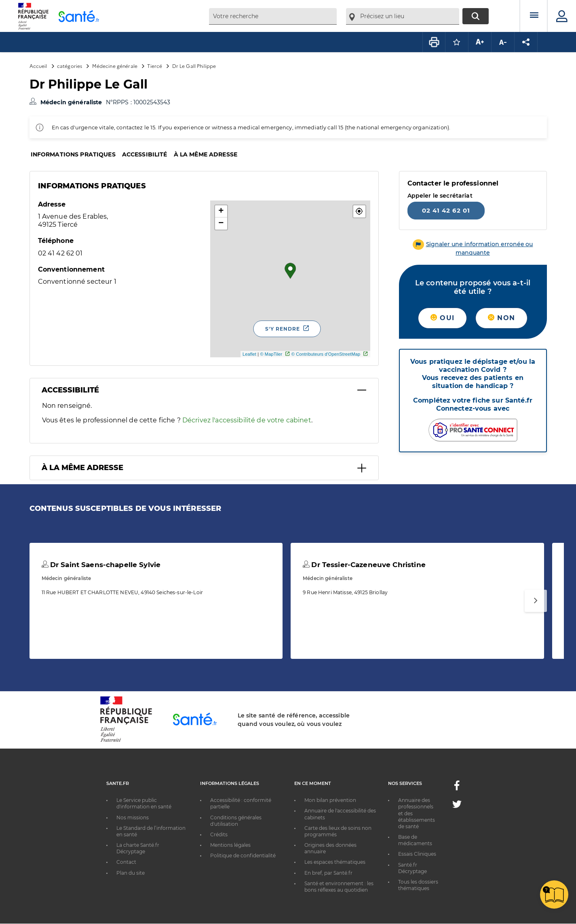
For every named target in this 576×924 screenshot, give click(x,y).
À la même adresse (206, 154)
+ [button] (221, 211)
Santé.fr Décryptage (412, 868)
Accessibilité (145, 154)
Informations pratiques (73, 154)
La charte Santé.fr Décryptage (138, 848)
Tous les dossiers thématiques (418, 885)
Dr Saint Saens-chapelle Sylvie (101, 565)
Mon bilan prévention (330, 800)
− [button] (221, 224)
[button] (359, 211)
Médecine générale (115, 66)
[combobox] (273, 16)
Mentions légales (230, 845)
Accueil (38, 66)
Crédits (219, 834)
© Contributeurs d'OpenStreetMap (326, 354)
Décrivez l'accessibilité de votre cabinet (247, 420)
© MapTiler (271, 354)
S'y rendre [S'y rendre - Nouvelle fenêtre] (283, 329)
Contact (126, 862)
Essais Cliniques (417, 854)
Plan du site (131, 873)
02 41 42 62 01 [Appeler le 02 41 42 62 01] (446, 210)
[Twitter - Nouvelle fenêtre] (457, 806)
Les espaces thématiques (335, 862)
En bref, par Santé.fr (328, 873)
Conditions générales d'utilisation (236, 821)
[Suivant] (536, 601)
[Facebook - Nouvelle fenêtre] (457, 788)
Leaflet (249, 354)
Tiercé (155, 66)
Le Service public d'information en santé (144, 803)
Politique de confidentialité (243, 855)
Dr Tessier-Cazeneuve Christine (364, 565)
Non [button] (501, 318)
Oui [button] (442, 318)
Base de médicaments (415, 840)
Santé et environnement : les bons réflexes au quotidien (339, 887)
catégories (70, 66)
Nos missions (133, 817)
